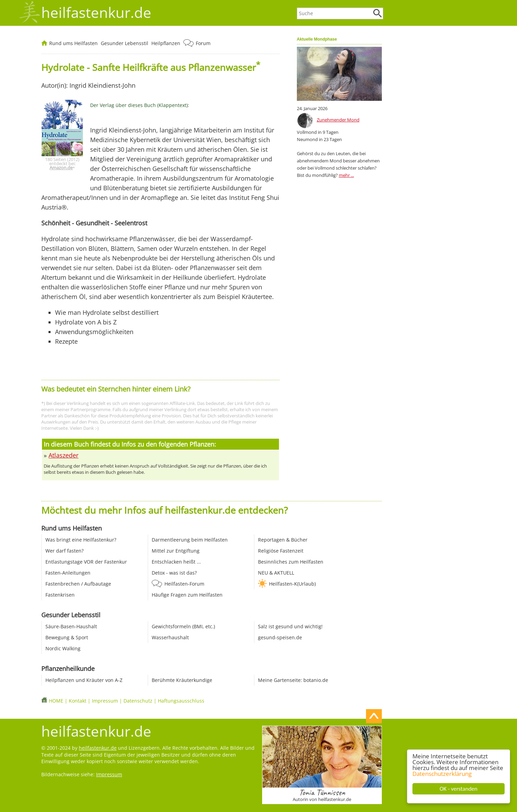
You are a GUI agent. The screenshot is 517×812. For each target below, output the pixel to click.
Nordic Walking (63, 648)
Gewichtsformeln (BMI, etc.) (183, 626)
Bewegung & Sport (67, 637)
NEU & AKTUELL (276, 573)
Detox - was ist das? (174, 573)
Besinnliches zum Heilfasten (291, 562)
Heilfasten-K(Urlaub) (292, 584)
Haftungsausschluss (181, 701)
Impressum (105, 701)
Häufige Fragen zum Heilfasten (187, 595)
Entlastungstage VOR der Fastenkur (86, 562)
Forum (203, 43)
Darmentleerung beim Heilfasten (190, 540)
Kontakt (78, 701)
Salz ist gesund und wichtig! (290, 626)
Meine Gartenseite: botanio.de (293, 680)
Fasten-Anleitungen (68, 573)
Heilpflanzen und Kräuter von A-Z (84, 680)
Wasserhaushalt (170, 637)
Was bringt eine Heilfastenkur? (81, 540)
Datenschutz (138, 701)
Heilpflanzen (166, 43)
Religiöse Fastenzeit (281, 551)
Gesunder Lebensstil (125, 43)
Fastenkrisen (60, 595)
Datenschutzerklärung (442, 774)
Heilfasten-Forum (184, 584)
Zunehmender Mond (338, 120)
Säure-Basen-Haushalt (71, 626)
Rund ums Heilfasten (73, 43)
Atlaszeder (63, 455)
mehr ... (346, 175)
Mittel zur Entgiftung (176, 551)
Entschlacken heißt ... (176, 562)
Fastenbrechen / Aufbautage (78, 584)
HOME (56, 701)
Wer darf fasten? (64, 551)
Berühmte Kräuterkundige (182, 680)
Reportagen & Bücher (283, 540)
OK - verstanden (459, 789)
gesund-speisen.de (280, 637)
